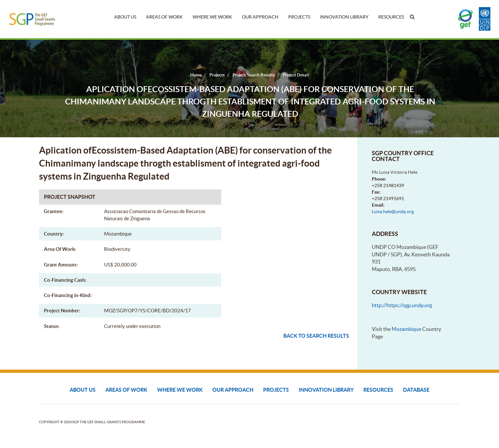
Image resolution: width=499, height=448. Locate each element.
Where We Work (212, 17)
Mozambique (406, 329)
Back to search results (316, 336)
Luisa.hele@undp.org (393, 211)
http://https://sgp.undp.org (402, 305)
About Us (125, 17)
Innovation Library (344, 17)
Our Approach (260, 17)
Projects (299, 17)
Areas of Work (164, 17)
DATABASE (416, 390)
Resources (391, 17)
